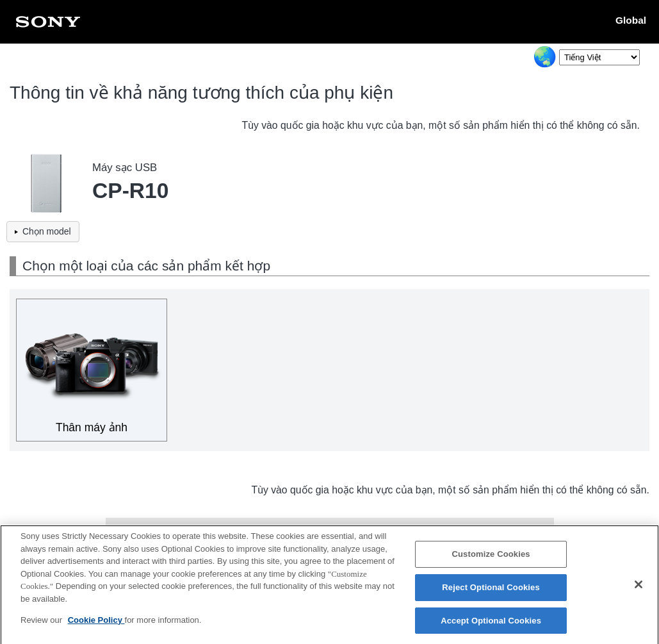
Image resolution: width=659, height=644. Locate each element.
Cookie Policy (96, 625)
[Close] (639, 590)
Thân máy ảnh (92, 427)
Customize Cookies (491, 560)
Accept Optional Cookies (491, 626)
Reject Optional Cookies (491, 593)
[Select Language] (599, 57)
